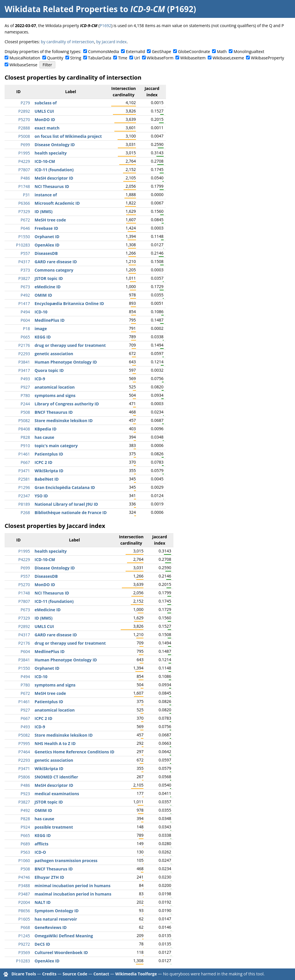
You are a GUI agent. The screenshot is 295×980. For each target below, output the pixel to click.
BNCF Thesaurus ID (54, 412)
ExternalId (135, 51)
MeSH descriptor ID (54, 178)
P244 (25, 404)
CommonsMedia (104, 51)
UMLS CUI (44, 111)
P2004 (24, 902)
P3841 (24, 362)
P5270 (24, 120)
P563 (25, 852)
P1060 (24, 860)
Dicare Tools (24, 974)
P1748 (24, 186)
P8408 (24, 429)
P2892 (24, 111)
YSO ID (41, 496)
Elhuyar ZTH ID (49, 877)
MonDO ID (45, 120)
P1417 (24, 303)
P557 (25, 253)
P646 (25, 228)
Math (222, 51)
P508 (25, 412)
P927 (25, 387)
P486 (25, 178)
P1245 (24, 936)
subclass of (46, 103)
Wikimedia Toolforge (136, 974)
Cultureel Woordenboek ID (61, 952)
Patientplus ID (49, 454)
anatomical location (55, 387)
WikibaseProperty (267, 58)
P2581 (24, 479)
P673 (25, 287)
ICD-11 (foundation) (54, 170)
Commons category (54, 270)
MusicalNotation (25, 58)
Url (137, 58)
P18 (27, 329)
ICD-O (40, 852)
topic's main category (56, 446)
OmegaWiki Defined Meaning (64, 936)
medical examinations (57, 794)
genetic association (54, 354)
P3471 (24, 471)
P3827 (24, 278)
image (41, 329)
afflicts (41, 844)
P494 (25, 312)
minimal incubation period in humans (72, 886)
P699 (25, 145)
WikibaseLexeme (228, 58)
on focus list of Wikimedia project (68, 136)
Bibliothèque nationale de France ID (71, 512)
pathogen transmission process (66, 860)
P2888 (24, 128)
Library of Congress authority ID (67, 404)
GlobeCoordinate (194, 51)
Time (123, 58)
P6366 (24, 203)
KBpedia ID (46, 429)
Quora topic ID (49, 370)
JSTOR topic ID (49, 278)
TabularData (100, 58)
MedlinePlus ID (50, 320)
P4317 (24, 262)
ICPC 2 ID (44, 462)
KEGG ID (43, 337)
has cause (44, 437)
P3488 (24, 886)
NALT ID (43, 902)
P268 (25, 512)
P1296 (24, 487)
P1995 (24, 153)
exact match (47, 128)
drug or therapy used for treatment (70, 345)
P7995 (24, 743)
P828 (25, 437)
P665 (25, 337)
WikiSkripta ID (49, 471)
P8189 (24, 504)
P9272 (24, 944)
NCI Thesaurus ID (52, 186)
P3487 (24, 894)
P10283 (23, 245)
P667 (25, 462)
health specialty (51, 153)
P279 (25, 103)
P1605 (24, 919)
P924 (25, 827)
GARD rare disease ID (56, 262)
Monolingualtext (249, 51)
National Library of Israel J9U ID (66, 504)
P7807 (24, 170)
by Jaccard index (111, 42)
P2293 (24, 354)
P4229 (24, 161)
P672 (25, 220)
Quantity (55, 58)
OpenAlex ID (47, 245)
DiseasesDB (46, 253)
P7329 (24, 211)
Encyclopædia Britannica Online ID (69, 303)
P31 (27, 195)
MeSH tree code (50, 220)
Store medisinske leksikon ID (64, 421)
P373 (25, 270)
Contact (101, 974)
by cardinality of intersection (68, 42)
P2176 (24, 345)
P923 (25, 794)
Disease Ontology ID (55, 145)
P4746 (24, 877)
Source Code (75, 974)
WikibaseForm (160, 58)
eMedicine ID (48, 287)
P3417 (24, 370)
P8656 (24, 911)
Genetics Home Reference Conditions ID (74, 752)
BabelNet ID (47, 479)
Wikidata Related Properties (61, 9)
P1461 (24, 454)
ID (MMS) (44, 211)
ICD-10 (41, 312)
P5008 (24, 136)
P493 (25, 379)
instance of (46, 195)
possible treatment (54, 827)
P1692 (105, 26)
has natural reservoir (56, 919)
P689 (25, 844)
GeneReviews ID (51, 927)
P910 (25, 446)
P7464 (24, 752)
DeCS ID (42, 944)
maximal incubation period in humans (73, 894)
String (76, 58)
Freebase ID (46, 228)
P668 (25, 927)
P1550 (24, 237)
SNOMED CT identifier (56, 777)
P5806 (24, 777)
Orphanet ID (47, 237)
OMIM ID (43, 295)
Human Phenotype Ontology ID (66, 362)
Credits (49, 974)
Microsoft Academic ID (57, 203)
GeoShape (161, 51)
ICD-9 (40, 379)
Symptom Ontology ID (57, 911)
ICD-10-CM (45, 161)
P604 (25, 320)
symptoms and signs (55, 395)
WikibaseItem (193, 58)
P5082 (24, 421)
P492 (25, 295)
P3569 (24, 952)
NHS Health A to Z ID (55, 743)
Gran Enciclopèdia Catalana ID (65, 487)
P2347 (24, 496)
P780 (25, 395)
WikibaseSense (23, 65)
